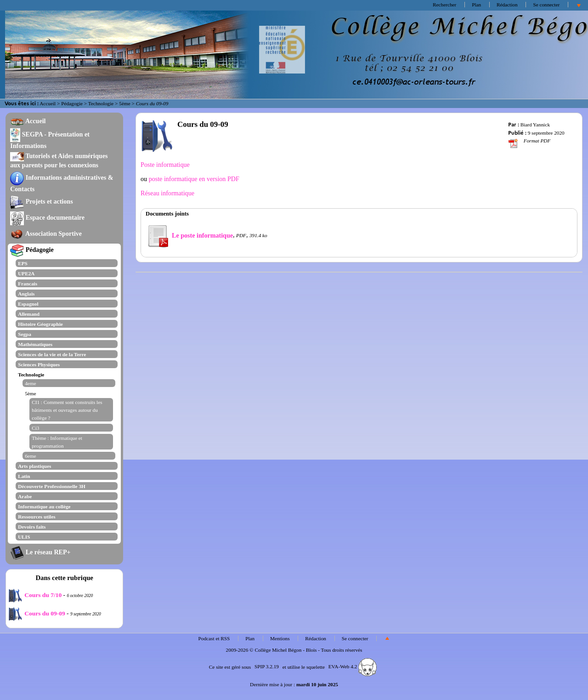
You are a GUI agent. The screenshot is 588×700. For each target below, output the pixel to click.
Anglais (26, 294)
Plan (476, 5)
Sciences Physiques (39, 364)
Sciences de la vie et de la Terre (52, 354)
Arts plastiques (34, 466)
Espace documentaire (47, 217)
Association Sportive (46, 233)
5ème (124, 103)
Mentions (280, 638)
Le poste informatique (189, 235)
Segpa (25, 334)
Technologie (101, 103)
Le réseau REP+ (40, 552)
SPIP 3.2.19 (267, 666)
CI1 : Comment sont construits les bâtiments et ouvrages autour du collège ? (67, 410)
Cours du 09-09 (37, 613)
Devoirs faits (32, 527)
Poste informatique (165, 165)
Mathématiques (35, 344)
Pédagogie (72, 103)
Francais (28, 284)
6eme (30, 456)
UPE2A (26, 273)
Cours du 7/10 (35, 595)
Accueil (48, 103)
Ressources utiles (37, 517)
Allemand (29, 314)
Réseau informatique (167, 193)
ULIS (24, 537)
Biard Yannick (535, 125)
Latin (24, 476)
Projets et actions (41, 201)
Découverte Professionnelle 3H (52, 486)
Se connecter (546, 5)
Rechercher (444, 5)
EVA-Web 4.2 (353, 666)
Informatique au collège (44, 507)
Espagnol (28, 304)
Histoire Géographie (40, 324)
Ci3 (35, 428)
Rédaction (507, 5)
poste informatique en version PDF (193, 179)
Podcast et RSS (214, 638)
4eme (30, 383)
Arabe (25, 496)
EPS (23, 263)
